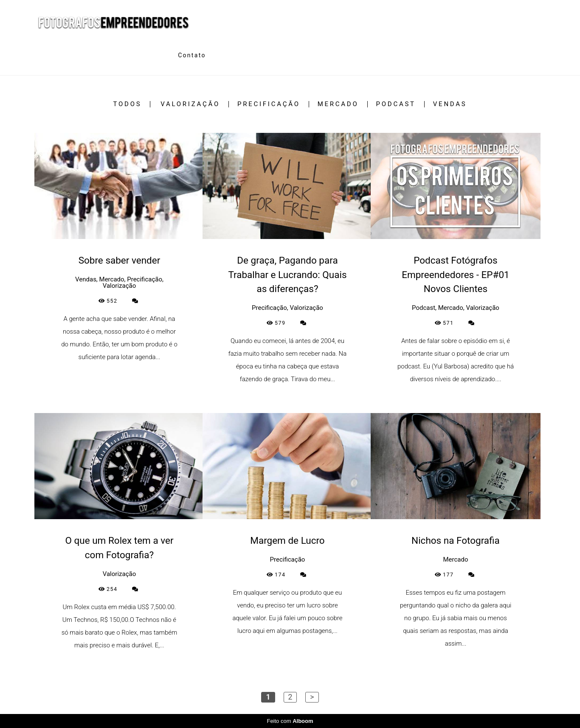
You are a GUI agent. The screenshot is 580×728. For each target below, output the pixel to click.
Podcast (396, 104)
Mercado (338, 104)
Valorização (190, 104)
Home (50, 55)
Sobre (154, 55)
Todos (128, 104)
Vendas (450, 104)
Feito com (290, 721)
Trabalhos (102, 55)
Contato (192, 55)
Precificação (269, 104)
